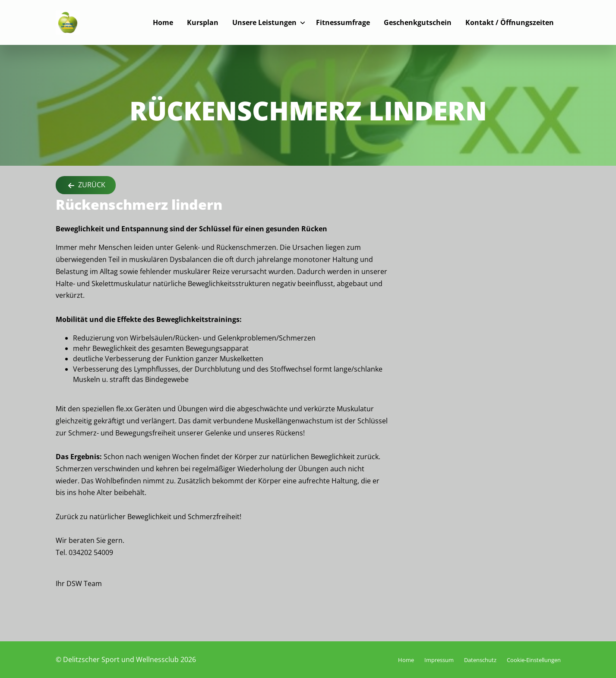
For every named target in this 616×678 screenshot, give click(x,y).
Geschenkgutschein (418, 22)
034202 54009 (91, 552)
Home (163, 22)
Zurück (86, 185)
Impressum (439, 660)
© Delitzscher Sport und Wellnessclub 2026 (126, 659)
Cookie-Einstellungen (534, 660)
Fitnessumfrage (343, 22)
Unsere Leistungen (264, 22)
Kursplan (203, 22)
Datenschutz (480, 660)
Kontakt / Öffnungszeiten (510, 22)
